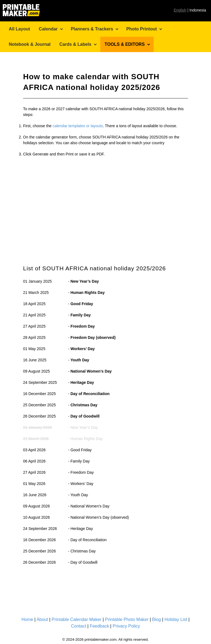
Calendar (48, 29)
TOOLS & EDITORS (125, 44)
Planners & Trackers (92, 29)
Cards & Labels (75, 44)
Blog (157, 619)
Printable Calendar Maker (77, 619)
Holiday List (176, 619)
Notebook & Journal (30, 44)
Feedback (99, 626)
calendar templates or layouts (78, 126)
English (180, 10)
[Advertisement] (105, 206)
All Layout (19, 29)
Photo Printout (142, 29)
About (42, 619)
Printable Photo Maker (127, 619)
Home (28, 619)
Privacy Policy (126, 626)
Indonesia (198, 10)
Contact (78, 626)
